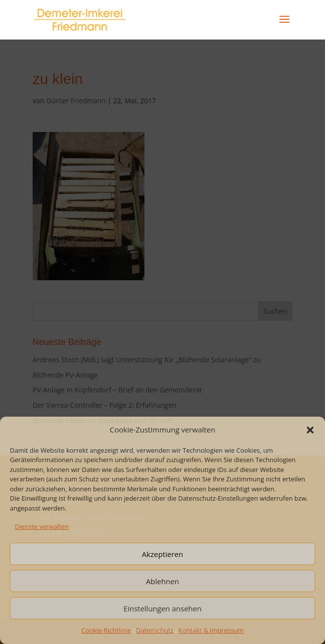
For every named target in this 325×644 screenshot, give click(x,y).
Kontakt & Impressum (211, 630)
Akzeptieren (162, 554)
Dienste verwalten (42, 526)
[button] (310, 430)
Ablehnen (162, 581)
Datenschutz (155, 630)
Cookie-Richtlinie (106, 630)
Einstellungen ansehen (163, 608)
